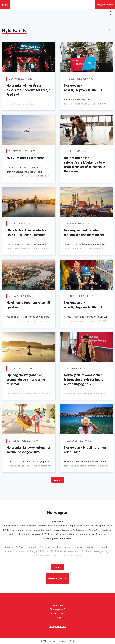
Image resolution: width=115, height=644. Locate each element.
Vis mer (58, 480)
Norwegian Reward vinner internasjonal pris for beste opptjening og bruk (84, 379)
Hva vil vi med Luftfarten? (25, 158)
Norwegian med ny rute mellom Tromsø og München (84, 232)
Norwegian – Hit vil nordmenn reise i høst (86, 450)
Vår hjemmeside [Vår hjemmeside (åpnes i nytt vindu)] (58, 626)
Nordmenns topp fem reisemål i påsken (28, 305)
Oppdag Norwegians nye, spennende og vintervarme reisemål (26, 379)
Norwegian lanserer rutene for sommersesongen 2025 (29, 450)
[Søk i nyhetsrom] (111, 13)
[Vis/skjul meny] (5, 13)
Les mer (58, 567)
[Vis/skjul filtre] (110, 31)
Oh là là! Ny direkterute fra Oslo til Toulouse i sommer (26, 232)
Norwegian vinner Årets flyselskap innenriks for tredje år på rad (28, 90)
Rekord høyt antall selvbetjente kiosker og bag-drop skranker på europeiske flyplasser (85, 164)
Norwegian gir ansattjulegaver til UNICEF (83, 88)
